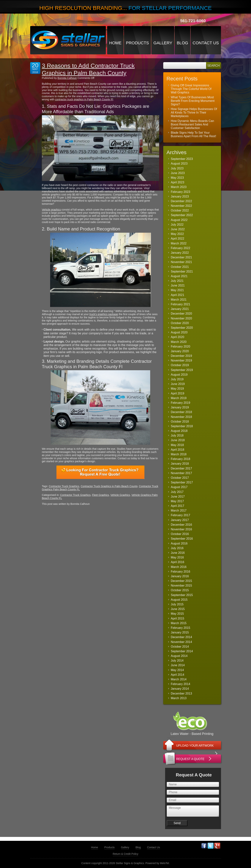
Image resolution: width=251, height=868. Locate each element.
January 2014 (180, 689)
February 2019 (181, 403)
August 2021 (179, 276)
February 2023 (181, 192)
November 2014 (181, 642)
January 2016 (180, 576)
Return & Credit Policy (126, 854)
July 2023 (177, 168)
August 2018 (179, 431)
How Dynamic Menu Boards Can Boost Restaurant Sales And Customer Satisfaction (192, 124)
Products (137, 43)
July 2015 (177, 604)
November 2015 (181, 586)
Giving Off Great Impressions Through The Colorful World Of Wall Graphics (191, 89)
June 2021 (178, 285)
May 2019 (177, 389)
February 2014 (181, 684)
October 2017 (180, 478)
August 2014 (179, 656)
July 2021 (177, 281)
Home (115, 43)
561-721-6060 (193, 21)
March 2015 (179, 623)
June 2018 (178, 440)
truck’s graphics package (104, 314)
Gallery (163, 43)
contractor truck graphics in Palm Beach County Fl (84, 99)
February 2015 (181, 628)
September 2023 (182, 159)
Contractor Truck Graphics (64, 486)
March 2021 (179, 300)
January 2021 (180, 309)
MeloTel (164, 863)
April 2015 (178, 618)
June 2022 (178, 229)
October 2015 (180, 590)
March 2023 (179, 187)
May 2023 (177, 178)
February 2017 (181, 515)
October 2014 (180, 647)
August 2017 (179, 487)
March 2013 (179, 698)
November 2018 (181, 417)
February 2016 (181, 572)
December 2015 (181, 581)
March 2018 (179, 454)
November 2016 (181, 529)
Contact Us (206, 43)
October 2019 (180, 365)
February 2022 (181, 248)
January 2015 (180, 632)
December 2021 (181, 257)
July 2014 (177, 661)
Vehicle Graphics (120, 495)
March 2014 (179, 679)
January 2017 (180, 520)
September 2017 (182, 482)
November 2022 (181, 206)
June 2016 (178, 553)
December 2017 (181, 468)
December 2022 (181, 201)
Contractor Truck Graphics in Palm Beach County (109, 486)
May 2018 (177, 445)
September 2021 (182, 271)
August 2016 (179, 543)
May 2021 (177, 290)
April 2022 (178, 239)
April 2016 (178, 562)
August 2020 (179, 332)
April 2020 (178, 337)
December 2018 (181, 412)
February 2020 (181, 347)
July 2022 (177, 225)
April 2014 (178, 675)
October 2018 (180, 422)
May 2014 (177, 670)
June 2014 (178, 665)
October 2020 (180, 323)
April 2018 (178, 450)
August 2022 (179, 220)
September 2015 (182, 595)
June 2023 (178, 173)
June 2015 (178, 609)
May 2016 (177, 557)
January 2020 (180, 351)
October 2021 (180, 267)
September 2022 (182, 215)
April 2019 (178, 393)
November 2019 (181, 360)
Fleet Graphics (101, 495)
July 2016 (177, 548)
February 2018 (181, 459)
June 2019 (178, 384)
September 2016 (182, 539)
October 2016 (180, 534)
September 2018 (182, 426)
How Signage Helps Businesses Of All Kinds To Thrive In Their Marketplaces (194, 113)
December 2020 (181, 314)
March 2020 (179, 342)
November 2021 (181, 262)
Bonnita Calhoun (67, 78)
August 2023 (179, 164)
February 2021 (181, 304)
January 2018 (180, 464)
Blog (182, 43)
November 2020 (181, 318)
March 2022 (179, 243)
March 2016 (179, 567)
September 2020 (182, 328)
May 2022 (177, 234)
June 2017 (178, 497)
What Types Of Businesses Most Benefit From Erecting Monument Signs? (193, 101)
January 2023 (180, 196)
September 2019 (182, 370)
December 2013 (181, 693)
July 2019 (177, 379)
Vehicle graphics (51, 210)
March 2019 (179, 398)
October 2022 (180, 210)
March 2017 (179, 511)
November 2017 (181, 473)
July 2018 (177, 435)
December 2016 (181, 525)
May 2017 (177, 501)
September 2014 (182, 651)
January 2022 (180, 253)
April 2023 (178, 182)
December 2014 (181, 637)
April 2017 (178, 506)
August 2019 (179, 375)
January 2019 (180, 407)
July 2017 (177, 492)
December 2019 (181, 356)
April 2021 (178, 295)
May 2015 (177, 614)
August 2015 (179, 600)
